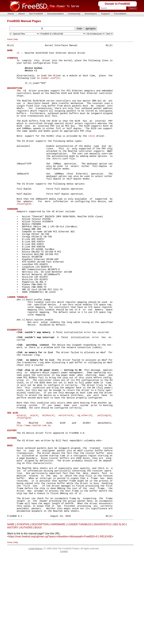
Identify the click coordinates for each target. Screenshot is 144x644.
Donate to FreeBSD (117, 4)
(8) (24, 234)
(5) (50, 85)
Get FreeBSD (36, 14)
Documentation (55, 14)
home (10, 39)
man (80, 28)
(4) (92, 153)
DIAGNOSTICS (102, 613)
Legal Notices (35, 637)
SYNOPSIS (23, 613)
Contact (64, 640)
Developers (91, 14)
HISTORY (13, 616)
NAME (11, 613)
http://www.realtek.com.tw (34, 497)
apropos (91, 28)
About (22, 14)
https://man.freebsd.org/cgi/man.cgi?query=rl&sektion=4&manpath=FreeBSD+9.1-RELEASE (60, 625)
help (16, 39)
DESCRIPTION (40, 613)
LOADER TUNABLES (79, 613)
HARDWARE (58, 613)
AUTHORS (26, 616)
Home (11, 14)
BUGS (38, 616)
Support (106, 14)
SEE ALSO (119, 613)
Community (74, 14)
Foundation (120, 14)
